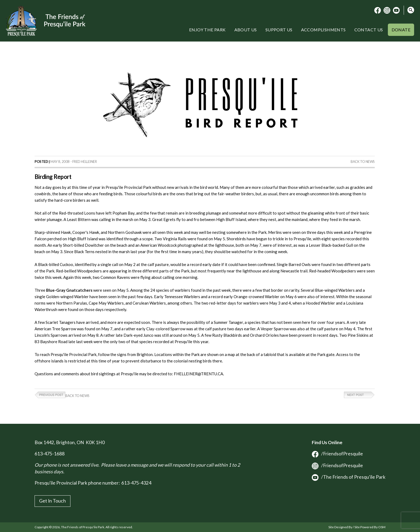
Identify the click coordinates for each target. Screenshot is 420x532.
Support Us (279, 30)
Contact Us (369, 30)
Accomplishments (323, 30)
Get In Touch (52, 501)
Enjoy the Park (207, 30)
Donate (401, 30)
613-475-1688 (50, 454)
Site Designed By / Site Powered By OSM (357, 527)
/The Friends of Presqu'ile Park (349, 477)
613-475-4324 (136, 483)
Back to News (363, 162)
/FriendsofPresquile (337, 454)
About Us (246, 30)
